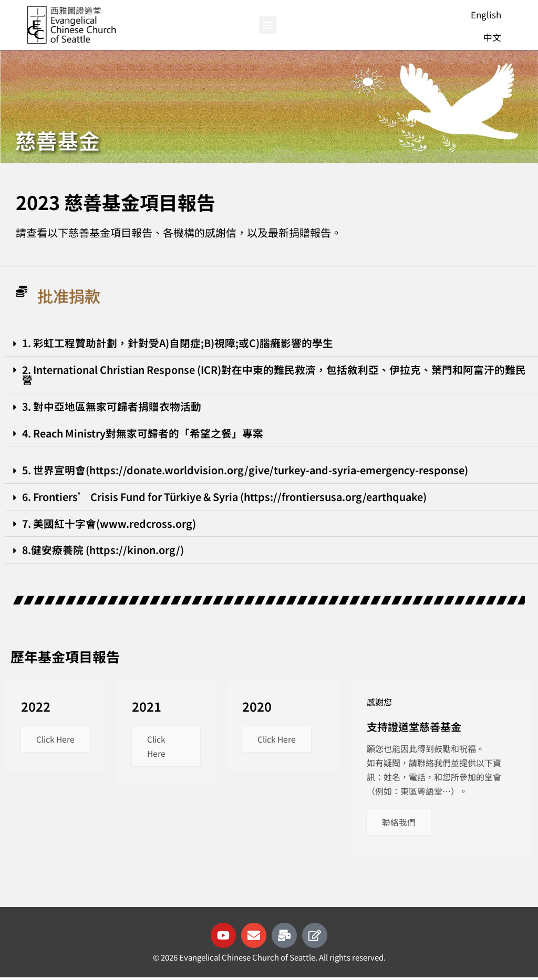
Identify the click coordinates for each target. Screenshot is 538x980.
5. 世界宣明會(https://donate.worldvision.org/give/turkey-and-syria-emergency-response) (248, 471)
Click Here (46, 748)
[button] (268, 25)
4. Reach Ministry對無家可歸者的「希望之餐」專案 (144, 434)
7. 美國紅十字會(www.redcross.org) (110, 524)
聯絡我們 (399, 824)
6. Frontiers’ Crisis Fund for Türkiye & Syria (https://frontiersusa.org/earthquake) (231, 498)
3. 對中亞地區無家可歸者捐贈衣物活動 (112, 407)
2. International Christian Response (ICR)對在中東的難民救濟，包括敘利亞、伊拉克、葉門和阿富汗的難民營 (268, 375)
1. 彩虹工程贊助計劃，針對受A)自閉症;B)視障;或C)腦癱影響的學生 (178, 343)
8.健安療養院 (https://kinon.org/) (104, 551)
